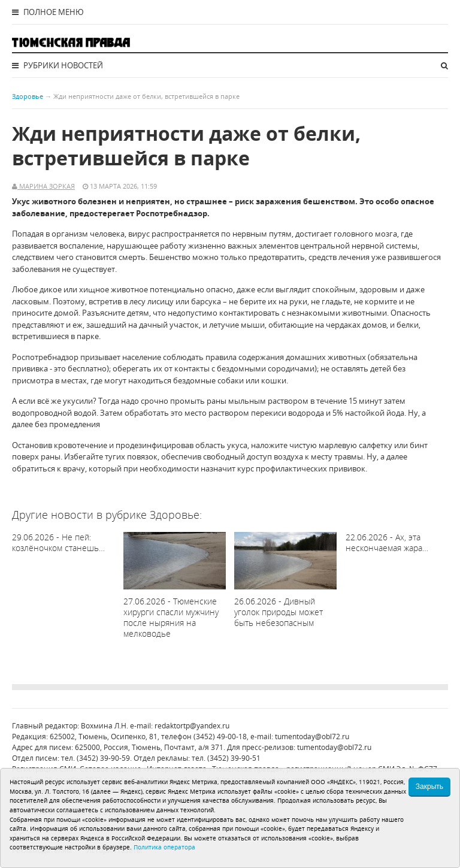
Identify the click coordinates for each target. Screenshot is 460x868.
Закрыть (429, 787)
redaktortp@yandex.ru (192, 726)
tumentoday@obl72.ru (312, 737)
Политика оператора (164, 847)
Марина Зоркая (46, 186)
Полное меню (48, 12)
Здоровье (28, 96)
